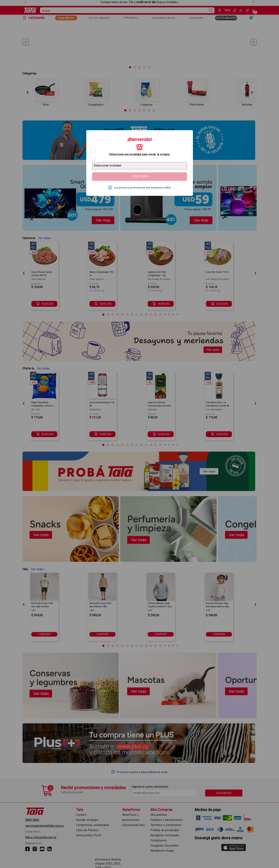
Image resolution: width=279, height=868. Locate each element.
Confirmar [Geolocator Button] (140, 176)
